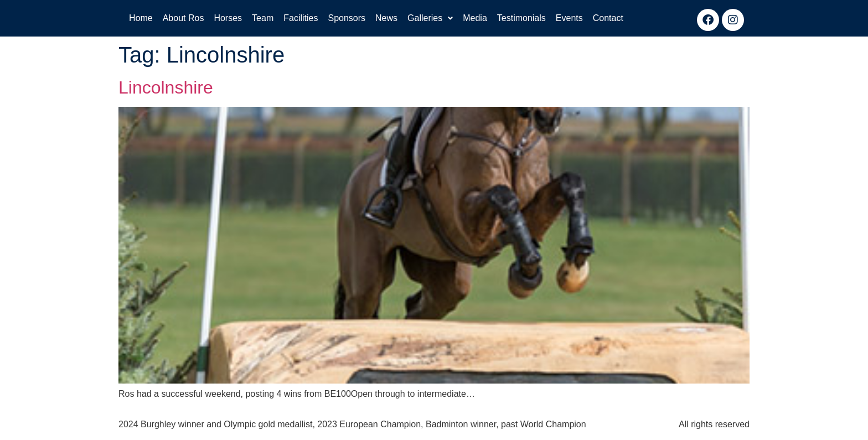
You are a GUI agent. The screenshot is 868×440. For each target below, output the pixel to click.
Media (475, 18)
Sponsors (347, 18)
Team (263, 18)
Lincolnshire (166, 87)
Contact (608, 18)
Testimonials (521, 18)
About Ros (184, 18)
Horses (228, 18)
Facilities (301, 18)
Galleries (430, 18)
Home (141, 18)
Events (569, 18)
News (386, 18)
